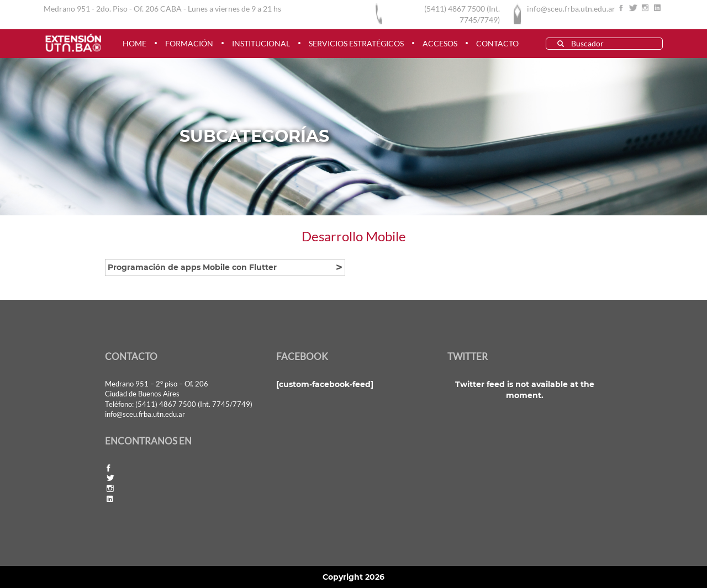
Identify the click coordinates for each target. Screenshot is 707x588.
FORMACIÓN (189, 43)
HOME (134, 43)
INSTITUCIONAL (261, 43)
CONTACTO (497, 43)
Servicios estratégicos (356, 43)
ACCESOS (440, 43)
